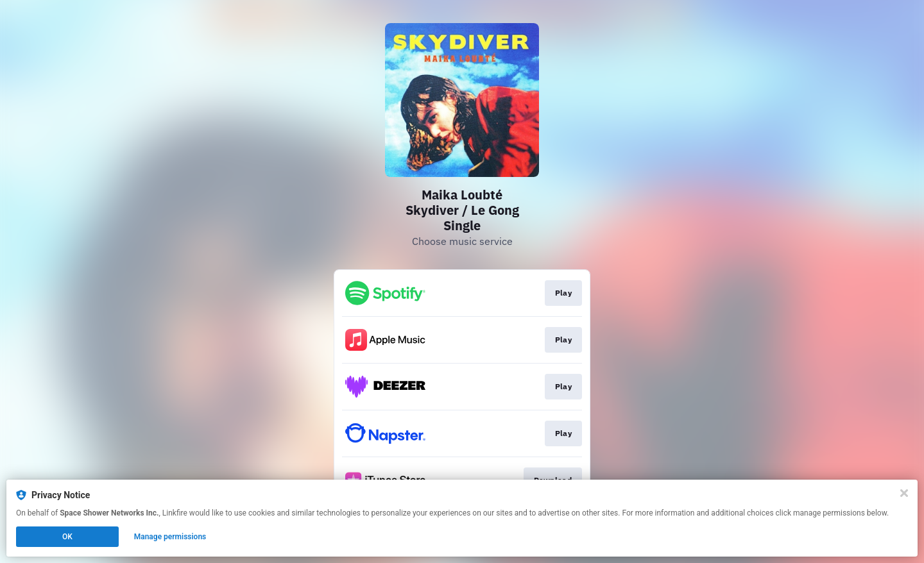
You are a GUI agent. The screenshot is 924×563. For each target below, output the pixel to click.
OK (67, 537)
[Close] (904, 493)
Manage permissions (170, 537)
